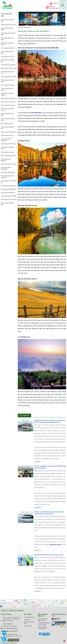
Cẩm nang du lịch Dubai (8, 172)
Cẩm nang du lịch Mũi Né (8, 102)
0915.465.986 (54, 8)
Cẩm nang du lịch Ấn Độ (8, 193)
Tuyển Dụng (28, 626)
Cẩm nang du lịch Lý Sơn (8, 105)
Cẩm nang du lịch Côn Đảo (9, 77)
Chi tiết (37, 462)
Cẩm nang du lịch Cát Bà (8, 65)
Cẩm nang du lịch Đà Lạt (8, 48)
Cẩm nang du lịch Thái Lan (9, 144)
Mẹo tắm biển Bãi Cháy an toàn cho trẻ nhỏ (49, 555)
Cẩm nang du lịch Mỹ (7, 124)
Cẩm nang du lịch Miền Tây (9, 98)
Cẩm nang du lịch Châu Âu (9, 156)
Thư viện (27, 620)
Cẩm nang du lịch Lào (7, 135)
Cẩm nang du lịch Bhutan (8, 186)
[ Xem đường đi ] (8, 624)
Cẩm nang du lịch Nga (7, 152)
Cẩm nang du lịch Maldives (9, 189)
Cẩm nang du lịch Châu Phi (9, 199)
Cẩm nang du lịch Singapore (6, 140)
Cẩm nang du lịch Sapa (8, 85)
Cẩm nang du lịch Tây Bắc (8, 196)
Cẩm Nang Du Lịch (26, 27)
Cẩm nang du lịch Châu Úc (9, 164)
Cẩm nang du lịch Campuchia (6, 168)
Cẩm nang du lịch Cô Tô (8, 56)
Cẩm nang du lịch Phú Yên (8, 25)
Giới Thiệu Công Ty (30, 617)
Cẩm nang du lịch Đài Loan (9, 132)
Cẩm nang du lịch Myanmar (6, 160)
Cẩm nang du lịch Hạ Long (9, 68)
